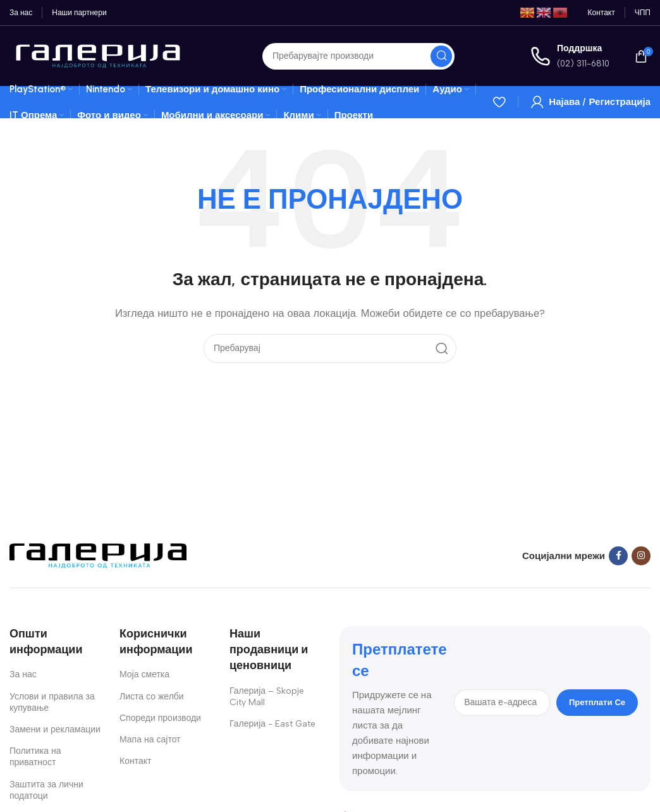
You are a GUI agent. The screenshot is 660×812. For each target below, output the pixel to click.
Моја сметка (144, 674)
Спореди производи (160, 718)
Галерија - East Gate (272, 724)
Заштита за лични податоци (46, 790)
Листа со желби (152, 697)
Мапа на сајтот (150, 740)
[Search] (358, 56)
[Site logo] (98, 55)
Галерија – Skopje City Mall (267, 697)
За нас (23, 674)
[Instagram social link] (641, 556)
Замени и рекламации (55, 729)
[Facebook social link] (618, 556)
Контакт (135, 761)
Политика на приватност (35, 757)
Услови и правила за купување (52, 702)
